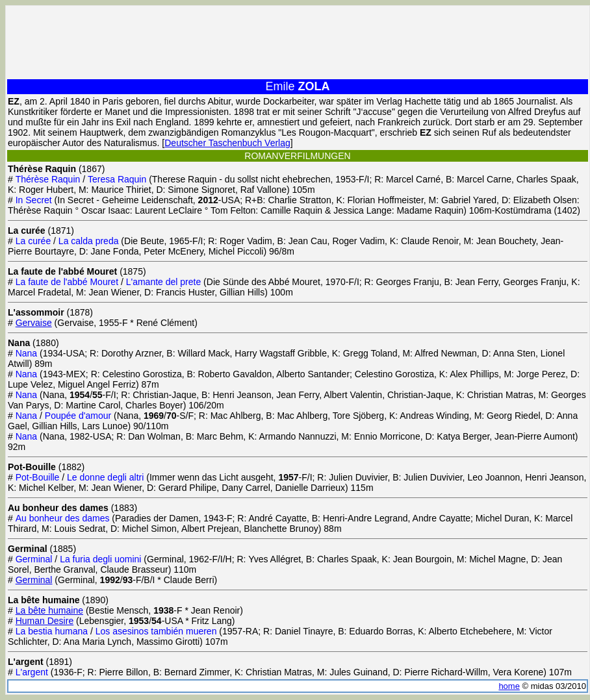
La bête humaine (49, 610)
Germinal (34, 580)
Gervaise (34, 323)
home (509, 686)
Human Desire (45, 621)
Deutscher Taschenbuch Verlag (227, 143)
